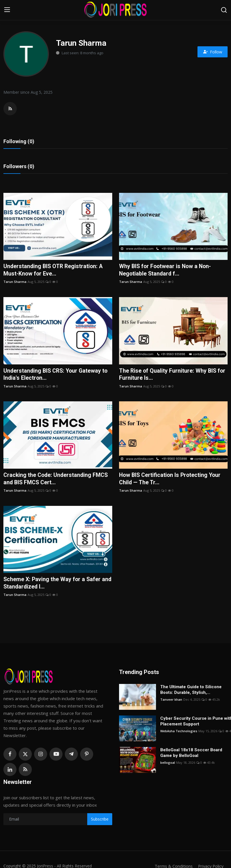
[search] (224, 10)
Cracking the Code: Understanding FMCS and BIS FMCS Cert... (57, 480)
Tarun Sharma (15, 282)
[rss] (25, 771)
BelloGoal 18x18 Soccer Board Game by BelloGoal (191, 754)
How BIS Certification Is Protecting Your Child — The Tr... (171, 480)
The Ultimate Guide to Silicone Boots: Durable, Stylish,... (191, 691)
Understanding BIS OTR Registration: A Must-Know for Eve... (54, 271)
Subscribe (100, 821)
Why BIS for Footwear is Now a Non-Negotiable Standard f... (166, 271)
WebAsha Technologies (179, 732)
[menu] (7, 10)
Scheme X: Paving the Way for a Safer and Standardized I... (53, 585)
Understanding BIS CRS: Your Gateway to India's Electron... (57, 375)
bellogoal (168, 764)
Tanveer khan (171, 701)
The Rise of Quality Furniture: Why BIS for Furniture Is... (173, 375)
